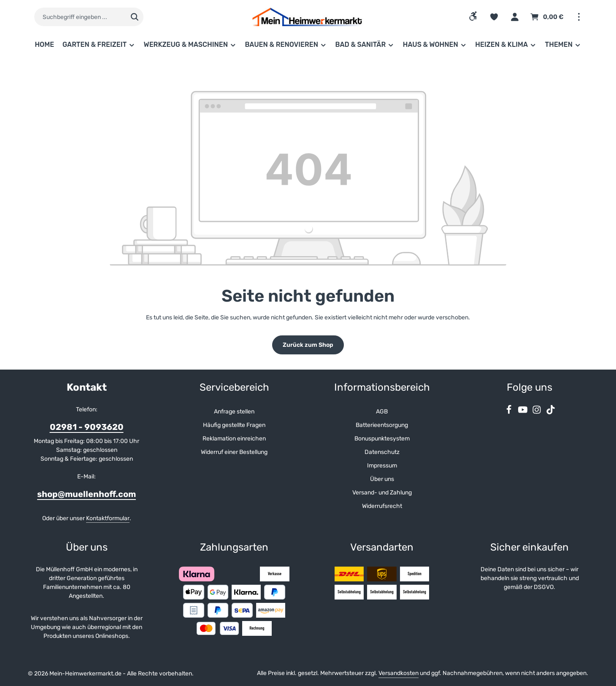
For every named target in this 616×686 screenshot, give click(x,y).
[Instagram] (537, 412)
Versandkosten (399, 673)
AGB (382, 412)
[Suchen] (135, 17)
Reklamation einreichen (234, 439)
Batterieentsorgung (382, 425)
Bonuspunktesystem (382, 439)
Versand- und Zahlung (382, 493)
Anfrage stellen (234, 412)
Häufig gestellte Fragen (234, 425)
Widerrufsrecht (382, 506)
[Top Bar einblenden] (579, 17)
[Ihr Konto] (515, 17)
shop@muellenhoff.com (86, 494)
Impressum (382, 466)
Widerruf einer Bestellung (234, 452)
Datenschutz (382, 452)
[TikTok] (551, 412)
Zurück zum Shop (308, 345)
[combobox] (80, 17)
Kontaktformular (108, 518)
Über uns (382, 479)
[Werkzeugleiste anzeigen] (473, 16)
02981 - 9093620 (87, 427)
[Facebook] (509, 412)
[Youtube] (523, 412)
